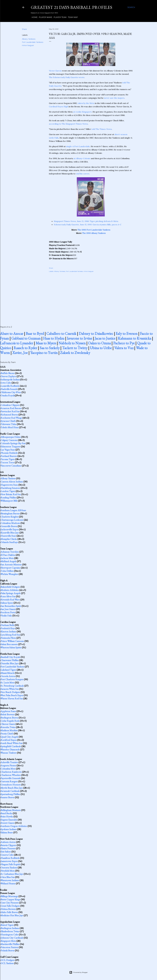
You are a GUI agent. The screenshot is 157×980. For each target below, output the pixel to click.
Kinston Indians (8, 631)
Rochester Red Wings (11, 418)
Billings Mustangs (9, 896)
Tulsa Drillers (7, 571)
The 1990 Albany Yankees (94, 233)
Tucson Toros (7, 462)
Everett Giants (7, 823)
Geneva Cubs (7, 855)
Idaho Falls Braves (9, 912)
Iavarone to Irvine (79, 338)
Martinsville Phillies (10, 944)
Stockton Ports (8, 612)
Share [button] (24, 29)
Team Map (72, 17)
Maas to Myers (46, 343)
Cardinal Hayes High (59, 106)
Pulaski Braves (7, 950)
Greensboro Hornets (11, 785)
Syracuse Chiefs (8, 421)
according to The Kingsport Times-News (68, 124)
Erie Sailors (6, 852)
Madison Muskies (9, 730)
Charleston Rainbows (11, 772)
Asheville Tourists (9, 762)
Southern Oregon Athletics (14, 826)
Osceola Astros (8, 676)
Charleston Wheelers (11, 775)
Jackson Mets (7, 558)
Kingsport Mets (8, 941)
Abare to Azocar (12, 334)
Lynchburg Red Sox (10, 635)
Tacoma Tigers (8, 459)
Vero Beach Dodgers (10, 692)
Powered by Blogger (78, 972)
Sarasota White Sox (10, 689)
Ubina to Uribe (101, 348)
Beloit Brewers (8, 714)
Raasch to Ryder (25, 348)
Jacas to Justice (105, 338)
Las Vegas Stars (8, 450)
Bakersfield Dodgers (10, 587)
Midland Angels (8, 561)
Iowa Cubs (6, 383)
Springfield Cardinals (11, 746)
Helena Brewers (8, 909)
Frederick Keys (8, 628)
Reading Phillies (8, 497)
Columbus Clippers (10, 405)
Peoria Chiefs (7, 734)
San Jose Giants (8, 609)
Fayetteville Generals (10, 778)
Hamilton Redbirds (10, 858)
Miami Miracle (7, 673)
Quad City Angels (9, 737)
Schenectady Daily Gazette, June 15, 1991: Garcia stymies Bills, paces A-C (88, 225)
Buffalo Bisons (8, 373)
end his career (83, 174)
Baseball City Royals (10, 657)
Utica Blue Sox (8, 877)
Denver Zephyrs (8, 376)
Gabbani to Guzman (26, 338)
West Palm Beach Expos (12, 695)
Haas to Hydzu (54, 338)
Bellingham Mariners (11, 810)
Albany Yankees (29, 39)
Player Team (59, 17)
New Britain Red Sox (11, 494)
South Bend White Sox (11, 743)
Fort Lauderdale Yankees (33, 42)
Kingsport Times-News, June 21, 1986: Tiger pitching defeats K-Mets (86, 221)
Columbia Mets (8, 769)
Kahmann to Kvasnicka (135, 338)
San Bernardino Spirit (11, 606)
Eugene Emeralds (9, 820)
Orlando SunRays (9, 542)
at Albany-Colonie (82, 158)
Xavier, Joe (20, 353)
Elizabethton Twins (10, 931)
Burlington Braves (9, 718)
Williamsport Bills (9, 501)
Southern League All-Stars (13, 510)
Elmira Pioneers (8, 848)
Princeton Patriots (9, 947)
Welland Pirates (8, 883)
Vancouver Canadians (11, 466)
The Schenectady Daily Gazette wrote (67, 77)
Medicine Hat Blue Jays (12, 915)
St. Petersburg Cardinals (12, 686)
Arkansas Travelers (10, 552)
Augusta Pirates (8, 765)
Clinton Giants (8, 724)
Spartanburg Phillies (10, 794)
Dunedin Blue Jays (10, 663)
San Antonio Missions (11, 564)
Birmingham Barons (10, 513)
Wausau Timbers (8, 753)
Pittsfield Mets (8, 871)
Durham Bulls (7, 625)
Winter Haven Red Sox (12, 698)
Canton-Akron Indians (12, 482)
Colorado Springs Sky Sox (13, 443)
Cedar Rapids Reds (10, 721)
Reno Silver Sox (8, 596)
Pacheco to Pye (124, 343)
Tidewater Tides (8, 424)
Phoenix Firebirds (9, 453)
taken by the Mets (86, 103)
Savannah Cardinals (10, 791)
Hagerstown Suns (9, 485)
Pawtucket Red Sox (10, 411)
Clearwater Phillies (10, 660)
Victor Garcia (55, 71)
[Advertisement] (91, 296)
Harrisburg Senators (10, 488)
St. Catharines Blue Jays (12, 874)
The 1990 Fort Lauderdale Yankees (94, 230)
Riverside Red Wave (10, 600)
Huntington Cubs (10, 934)
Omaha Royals (8, 395)
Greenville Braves (9, 526)
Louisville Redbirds (10, 386)
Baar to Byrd (35, 334)
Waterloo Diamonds (10, 749)
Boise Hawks (7, 816)
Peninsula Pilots (8, 638)
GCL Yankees (7, 963)
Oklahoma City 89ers (11, 392)
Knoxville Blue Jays (10, 533)
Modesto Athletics (10, 590)
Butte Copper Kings (10, 899)
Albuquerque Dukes (11, 437)
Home (34, 17)
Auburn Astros (8, 842)
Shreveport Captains (10, 568)
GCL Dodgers (8, 960)
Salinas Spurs (7, 603)
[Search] (131, 7)
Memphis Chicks (9, 539)
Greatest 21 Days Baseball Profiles (72, 7)
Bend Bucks (6, 813)
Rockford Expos (9, 740)
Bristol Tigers (7, 925)
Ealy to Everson (127, 334)
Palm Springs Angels (11, 593)
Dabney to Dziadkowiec (96, 334)
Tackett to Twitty (75, 348)
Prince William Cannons (12, 641)
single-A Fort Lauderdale (78, 146)
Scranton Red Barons (11, 408)
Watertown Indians (10, 880)
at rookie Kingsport (82, 112)
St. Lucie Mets (7, 682)
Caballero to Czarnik (61, 334)
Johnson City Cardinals (12, 938)
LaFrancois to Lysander (17, 343)
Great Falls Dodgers (10, 906)
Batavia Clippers (8, 845)
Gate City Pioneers (10, 903)
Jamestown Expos (9, 861)
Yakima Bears (7, 832)
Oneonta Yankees (9, 867)
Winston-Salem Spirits (11, 647)
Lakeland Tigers (8, 670)
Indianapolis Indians (10, 379)
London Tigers (8, 491)
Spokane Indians (9, 829)
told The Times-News (102, 129)
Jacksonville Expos (10, 529)
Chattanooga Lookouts (12, 520)
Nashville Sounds (9, 389)
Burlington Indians (10, 928)
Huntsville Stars (8, 536)
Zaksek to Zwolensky (75, 353)
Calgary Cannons (9, 440)
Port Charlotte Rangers (12, 679)
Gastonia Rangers (9, 781)
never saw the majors (114, 98)
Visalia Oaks (6, 616)
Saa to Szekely (50, 348)
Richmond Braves (9, 415)
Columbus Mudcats (10, 523)
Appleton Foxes (8, 711)
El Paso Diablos (8, 555)
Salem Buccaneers (9, 644)
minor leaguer (28, 45)
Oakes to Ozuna (99, 343)
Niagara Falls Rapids (10, 864)
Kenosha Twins (8, 727)
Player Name (45, 17)
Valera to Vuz (124, 348)
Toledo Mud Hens (10, 427)
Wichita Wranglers (9, 574)
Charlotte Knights (10, 517)
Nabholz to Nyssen (72, 343)
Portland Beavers (9, 456)
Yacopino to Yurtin (44, 353)
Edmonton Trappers (10, 446)
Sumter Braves (7, 797)
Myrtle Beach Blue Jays (12, 788)
